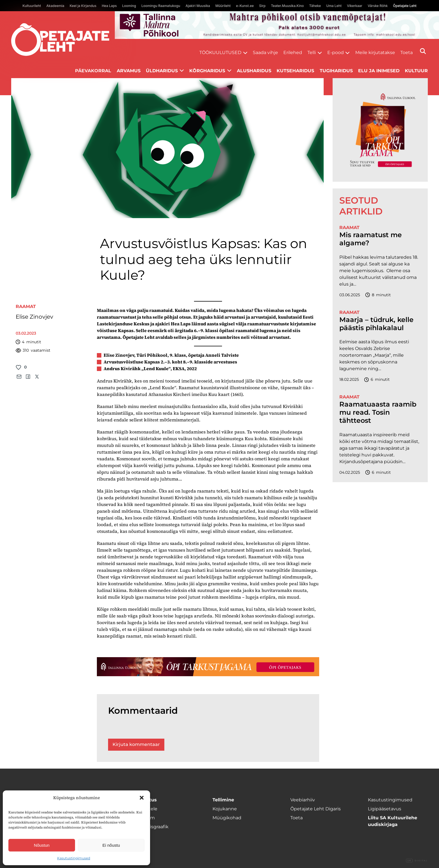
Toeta (407, 53)
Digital (417, 861)
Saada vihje (265, 53)
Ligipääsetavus (385, 809)
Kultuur (416, 71)
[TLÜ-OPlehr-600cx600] (380, 130)
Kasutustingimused (74, 858)
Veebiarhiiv (303, 800)
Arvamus (129, 71)
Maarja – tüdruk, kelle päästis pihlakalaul (376, 324)
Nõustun (42, 845)
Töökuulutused (220, 53)
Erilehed (293, 53)
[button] (142, 798)
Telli (312, 53)
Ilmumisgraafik (152, 827)
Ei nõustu (111, 845)
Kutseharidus (295, 71)
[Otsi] (423, 51)
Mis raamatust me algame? (371, 239)
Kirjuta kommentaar (136, 744)
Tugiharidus (336, 71)
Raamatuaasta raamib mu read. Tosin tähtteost (378, 412)
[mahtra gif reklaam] (277, 25)
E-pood (336, 53)
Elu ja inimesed (379, 71)
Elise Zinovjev (34, 317)
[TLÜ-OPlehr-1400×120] (208, 667)
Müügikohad (227, 818)
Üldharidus (162, 71)
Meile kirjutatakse (375, 53)
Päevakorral (93, 71)
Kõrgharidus (207, 71)
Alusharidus (254, 71)
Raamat (26, 306)
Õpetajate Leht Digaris (316, 809)
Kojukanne (225, 809)
